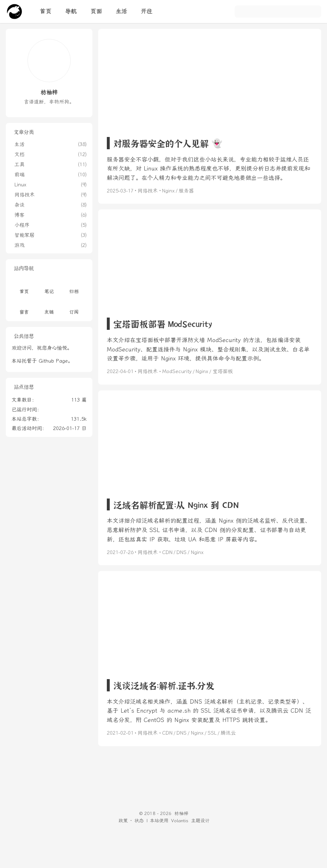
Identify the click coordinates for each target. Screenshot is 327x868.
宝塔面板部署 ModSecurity (163, 324)
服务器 (186, 191)
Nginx (168, 191)
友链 (49, 308)
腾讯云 (228, 733)
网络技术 (148, 191)
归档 (74, 287)
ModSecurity (177, 371)
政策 (123, 821)
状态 (139, 821)
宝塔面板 (223, 371)
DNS (182, 552)
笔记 (49, 287)
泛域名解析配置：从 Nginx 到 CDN (176, 504)
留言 (24, 308)
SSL (212, 733)
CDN (167, 552)
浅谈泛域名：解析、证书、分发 (164, 685)
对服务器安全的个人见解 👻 (168, 143)
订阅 (74, 308)
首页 (24, 287)
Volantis (180, 821)
